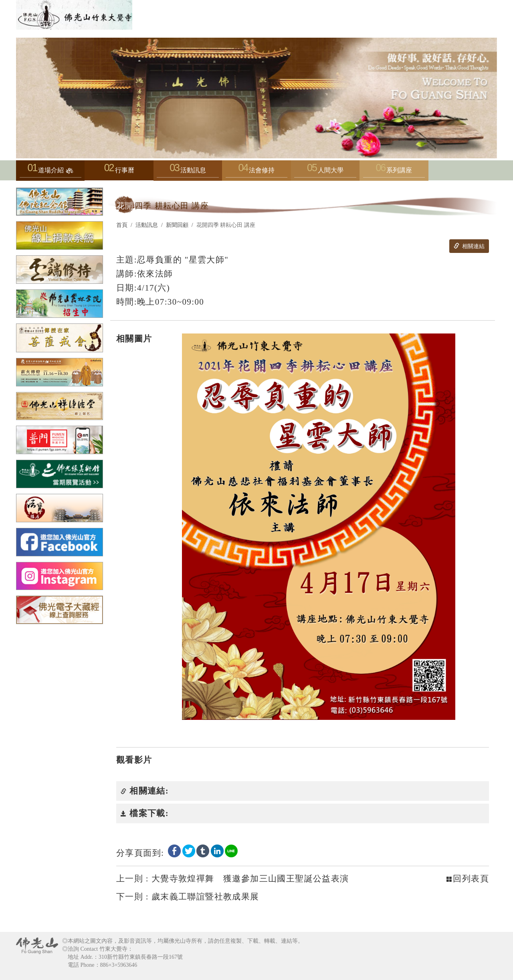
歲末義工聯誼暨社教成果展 (188, 897)
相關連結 (469, 246)
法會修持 (256, 172)
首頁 (122, 225)
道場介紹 (50, 172)
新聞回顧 (177, 225)
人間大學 (325, 172)
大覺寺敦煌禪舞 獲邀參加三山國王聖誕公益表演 (233, 879)
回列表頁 (468, 879)
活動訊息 (188, 172)
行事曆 (125, 170)
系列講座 (394, 172)
